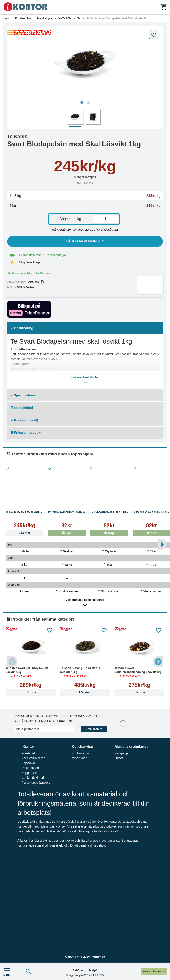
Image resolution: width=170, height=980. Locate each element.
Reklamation (30, 768)
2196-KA (36, 282)
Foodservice (23, 18)
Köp (67, 533)
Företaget (28, 753)
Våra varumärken (33, 758)
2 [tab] (88, 103)
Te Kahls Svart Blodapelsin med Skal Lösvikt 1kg (117, 18)
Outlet (119, 758)
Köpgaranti (29, 773)
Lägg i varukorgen (85, 241)
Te (79, 18)
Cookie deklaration (34, 778)
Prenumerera (94, 729)
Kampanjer (122, 753)
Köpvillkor (28, 763)
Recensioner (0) (24, 420)
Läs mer (25, 533)
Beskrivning (22, 328)
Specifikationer (24, 395)
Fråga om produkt (26, 433)
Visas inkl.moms (154, 971)
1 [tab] (82, 103)
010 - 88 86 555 (94, 975)
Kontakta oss (81, 753)
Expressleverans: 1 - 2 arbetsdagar (42, 255)
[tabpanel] (85, 63)
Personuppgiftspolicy (36, 783)
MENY (7, 972)
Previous (12, 662)
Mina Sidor (79, 758)
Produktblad (22, 408)
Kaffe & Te (65, 18)
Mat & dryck (45, 18)
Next (158, 662)
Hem (6, 18)
